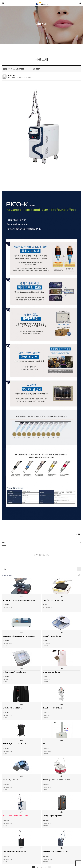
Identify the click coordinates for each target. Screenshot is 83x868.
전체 (5, 544)
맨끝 (50, 842)
